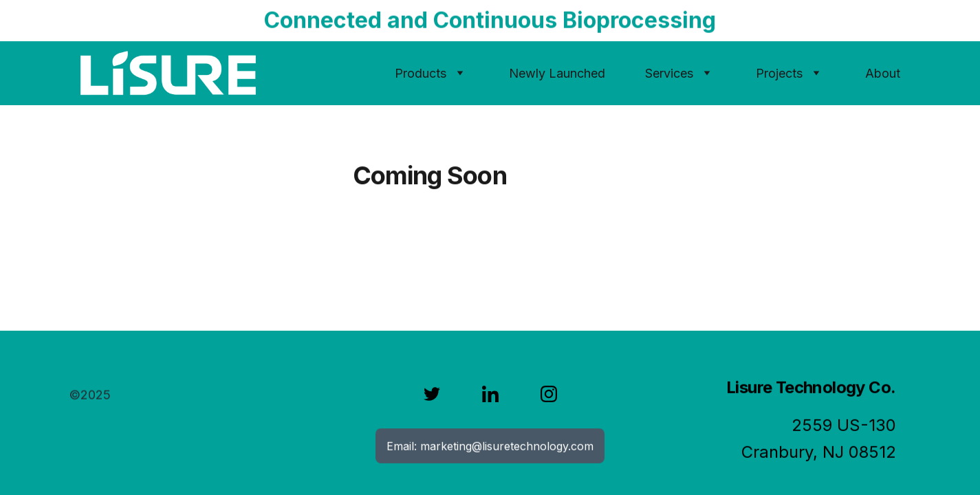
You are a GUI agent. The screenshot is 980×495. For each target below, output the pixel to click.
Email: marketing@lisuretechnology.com (490, 446)
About (883, 73)
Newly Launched (557, 73)
